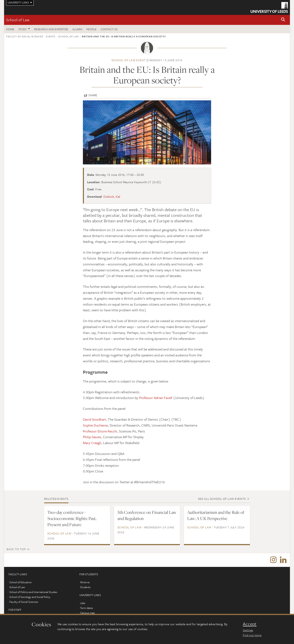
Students (85, 587)
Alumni (77, 29)
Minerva (85, 583)
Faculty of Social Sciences (25, 36)
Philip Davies (92, 437)
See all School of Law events (222, 499)
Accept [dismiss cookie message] (250, 624)
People (91, 29)
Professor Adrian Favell (156, 398)
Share (93, 95)
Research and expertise (51, 29)
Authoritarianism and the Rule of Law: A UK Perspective (216, 515)
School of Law (18, 20)
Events (51, 36)
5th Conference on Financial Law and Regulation (147, 515)
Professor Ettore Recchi (100, 431)
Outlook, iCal (112, 196)
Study (23, 29)
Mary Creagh (92, 443)
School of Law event (129, 60)
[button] (283, 20)
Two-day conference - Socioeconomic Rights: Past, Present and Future (72, 518)
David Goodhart (94, 419)
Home (10, 29)
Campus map (87, 613)
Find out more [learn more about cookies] (252, 635)
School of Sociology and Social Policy (30, 597)
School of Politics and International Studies (33, 592)
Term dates (86, 608)
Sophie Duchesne (95, 425)
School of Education (21, 583)
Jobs (83, 603)
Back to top (16, 549)
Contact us (109, 29)
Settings (248, 630)
